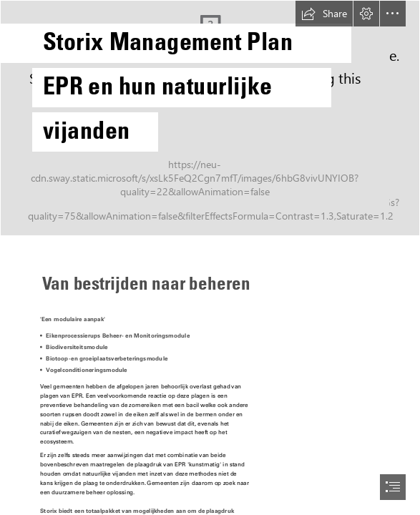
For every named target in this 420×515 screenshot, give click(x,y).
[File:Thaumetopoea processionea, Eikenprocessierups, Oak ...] (210, 118)
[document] (210, 257)
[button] (324, 14)
